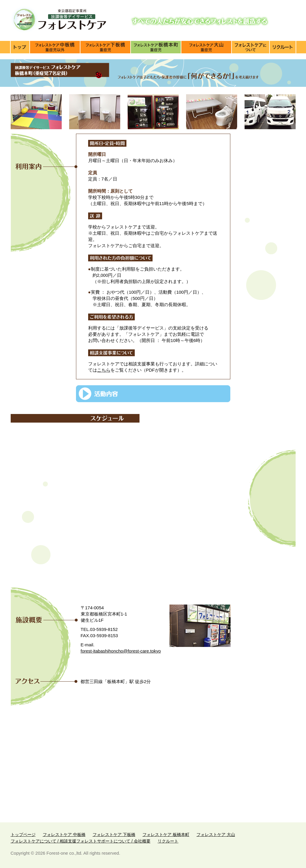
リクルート (168, 841)
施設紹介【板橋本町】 (156, 47)
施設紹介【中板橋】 (55, 47)
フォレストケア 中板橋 (64, 835)
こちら (104, 370)
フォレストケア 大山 (216, 835)
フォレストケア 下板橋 (114, 835)
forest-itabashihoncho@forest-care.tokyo (121, 651)
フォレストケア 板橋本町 (166, 835)
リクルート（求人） (283, 47)
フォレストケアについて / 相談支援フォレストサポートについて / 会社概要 (251, 47)
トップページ (20, 47)
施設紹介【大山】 (207, 47)
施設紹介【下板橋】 (106, 47)
